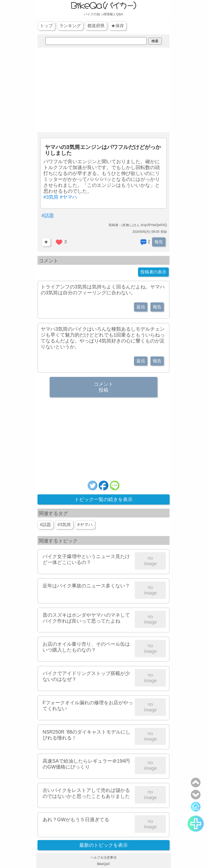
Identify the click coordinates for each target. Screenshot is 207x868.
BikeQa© (103, 864)
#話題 (48, 216)
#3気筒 (51, 197)
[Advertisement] (103, 91)
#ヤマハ (68, 197)
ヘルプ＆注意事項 (103, 858)
